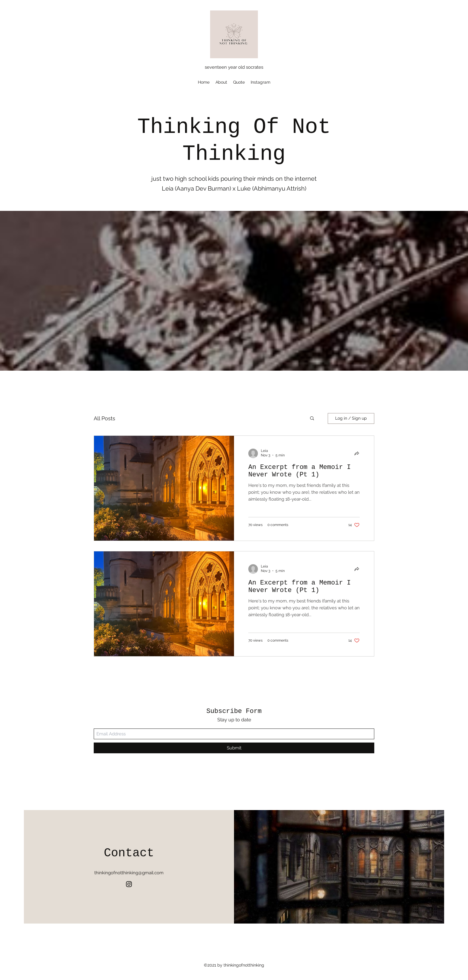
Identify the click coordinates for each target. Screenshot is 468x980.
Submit (234, 748)
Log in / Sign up (351, 418)
